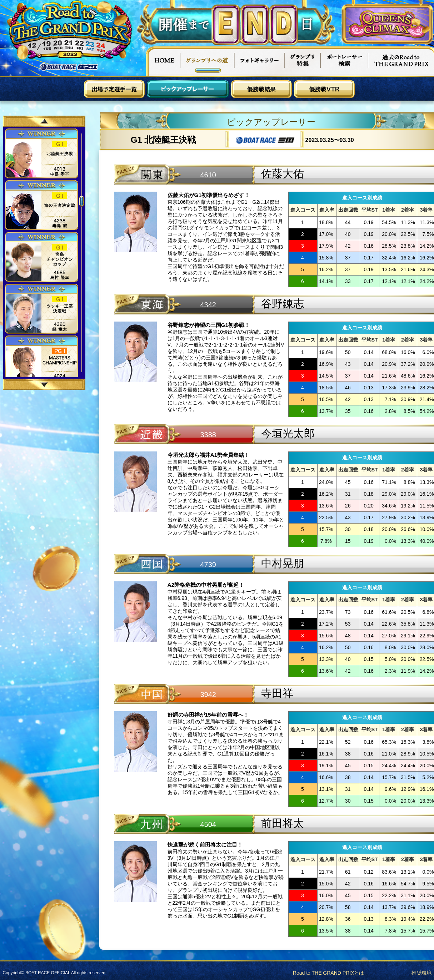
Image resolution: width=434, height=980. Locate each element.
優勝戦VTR (324, 89)
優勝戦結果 (261, 89)
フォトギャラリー (260, 61)
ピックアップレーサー (188, 89)
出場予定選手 (114, 89)
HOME (163, 61)
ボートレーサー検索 (344, 61)
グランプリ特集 (303, 61)
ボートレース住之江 (69, 67)
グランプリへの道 (207, 61)
